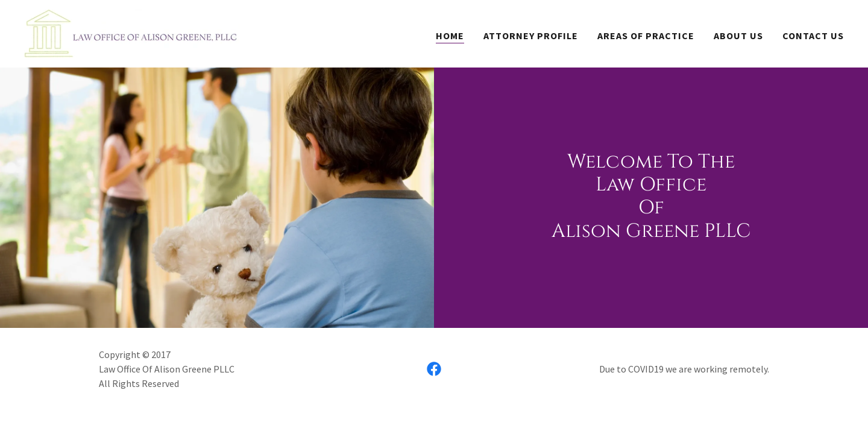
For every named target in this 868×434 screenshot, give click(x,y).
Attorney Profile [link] (531, 36)
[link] (132, 33)
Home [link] (450, 36)
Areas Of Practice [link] (646, 36)
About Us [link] (738, 36)
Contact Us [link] (813, 36)
